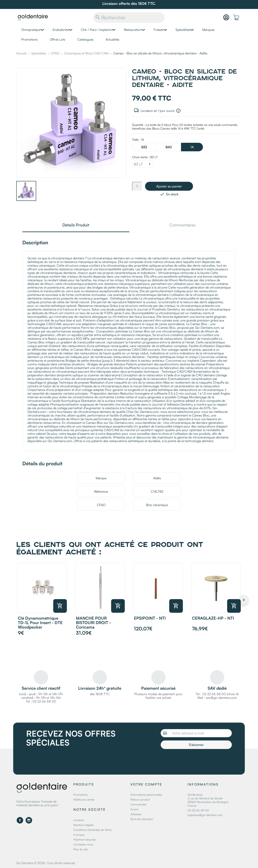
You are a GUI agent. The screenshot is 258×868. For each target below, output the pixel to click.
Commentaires (183, 225)
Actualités (112, 39)
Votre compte (146, 784)
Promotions (29, 39)
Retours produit (140, 799)
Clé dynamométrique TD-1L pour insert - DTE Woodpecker (40, 623)
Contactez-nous (83, 844)
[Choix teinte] (143, 164)
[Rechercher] (129, 17)
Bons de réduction (142, 819)
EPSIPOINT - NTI (150, 618)
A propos (79, 835)
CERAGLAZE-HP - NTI (213, 618)
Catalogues (85, 39)
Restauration (133, 30)
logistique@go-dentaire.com (205, 815)
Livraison (79, 820)
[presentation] (195, 760)
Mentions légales (84, 825)
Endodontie (61, 30)
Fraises (158, 30)
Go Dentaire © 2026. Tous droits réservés (46, 863)
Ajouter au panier (169, 186)
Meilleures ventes (84, 799)
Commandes (138, 804)
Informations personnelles (146, 795)
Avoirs (134, 809)
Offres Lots (57, 39)
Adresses (136, 814)
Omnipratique (31, 30)
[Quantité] (137, 186)
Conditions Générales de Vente (92, 830)
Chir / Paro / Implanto (96, 30)
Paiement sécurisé (85, 839)
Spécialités (183, 30)
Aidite (157, 478)
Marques (208, 30)
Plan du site (81, 849)
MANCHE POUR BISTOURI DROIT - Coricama (94, 623)
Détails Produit (76, 225)
